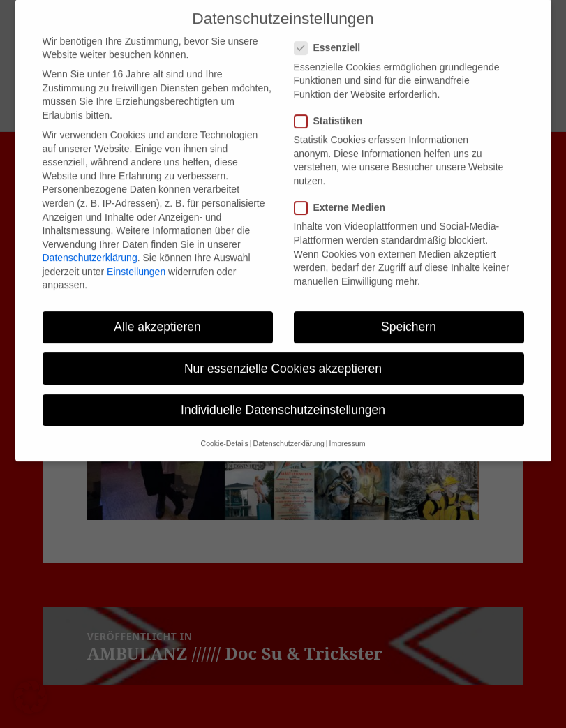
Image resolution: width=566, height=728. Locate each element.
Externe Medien (344, 195)
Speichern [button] (409, 314)
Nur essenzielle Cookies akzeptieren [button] (283, 355)
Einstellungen (136, 259)
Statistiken (333, 109)
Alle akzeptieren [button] (157, 314)
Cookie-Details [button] (225, 431)
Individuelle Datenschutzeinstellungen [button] (283, 397)
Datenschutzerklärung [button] (289, 431)
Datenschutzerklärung (90, 245)
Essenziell (332, 35)
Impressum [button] (347, 431)
